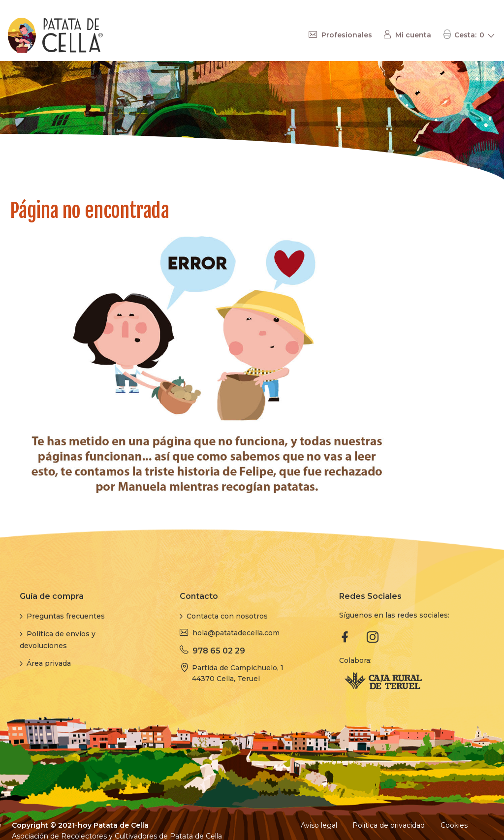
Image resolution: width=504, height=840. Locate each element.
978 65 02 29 (219, 651)
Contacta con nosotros (227, 616)
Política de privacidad (389, 825)
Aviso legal (319, 825)
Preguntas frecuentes (66, 616)
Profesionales (347, 35)
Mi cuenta (413, 35)
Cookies (454, 825)
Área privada (49, 663)
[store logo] (56, 35)
